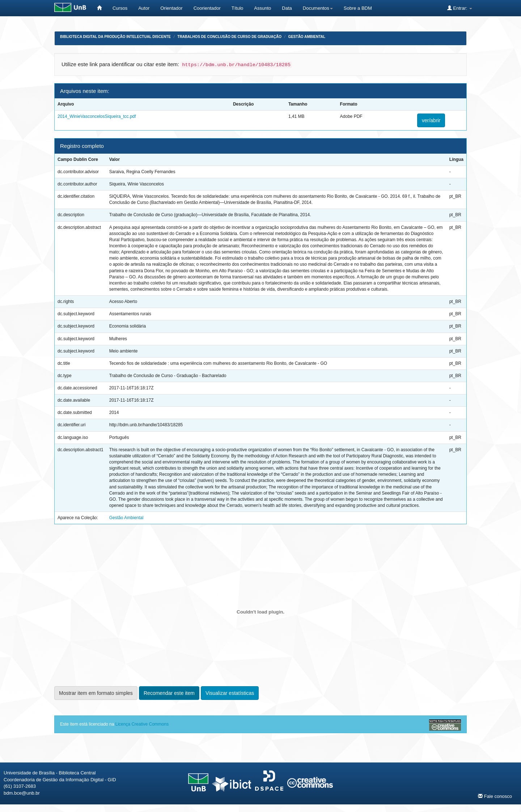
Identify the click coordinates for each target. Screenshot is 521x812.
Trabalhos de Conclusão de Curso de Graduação (229, 37)
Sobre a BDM (358, 8)
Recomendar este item (169, 693)
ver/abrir (431, 120)
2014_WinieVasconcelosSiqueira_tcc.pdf (97, 116)
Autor (144, 8)
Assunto (262, 8)
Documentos (318, 8)
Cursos (120, 8)
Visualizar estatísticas (230, 693)
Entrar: (460, 8)
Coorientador (207, 8)
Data (287, 8)
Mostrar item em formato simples (96, 693)
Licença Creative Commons (142, 724)
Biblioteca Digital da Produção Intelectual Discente (115, 37)
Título (238, 8)
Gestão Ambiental (307, 37)
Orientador (171, 8)
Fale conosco (495, 796)
